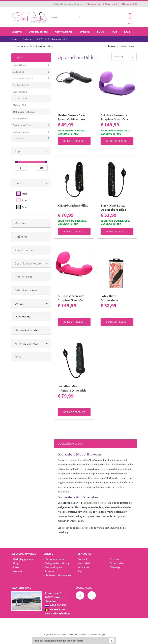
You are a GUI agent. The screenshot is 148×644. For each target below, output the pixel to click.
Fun (115, 32)
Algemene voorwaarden (55, 634)
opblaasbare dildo (79, 460)
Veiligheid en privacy (57, 563)
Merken (18, 571)
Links (16, 567)
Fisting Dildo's (20, 92)
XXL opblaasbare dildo (73, 205)
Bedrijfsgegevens (23, 559)
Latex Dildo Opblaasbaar (109, 298)
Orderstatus (117, 563)
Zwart (25, 207)
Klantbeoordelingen (96, 634)
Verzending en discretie (53, 569)
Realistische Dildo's (23, 125)
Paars (24, 194)
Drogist (85, 32)
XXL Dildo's (18, 139)
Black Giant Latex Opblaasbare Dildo (113, 207)
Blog (16, 563)
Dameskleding (38, 32)
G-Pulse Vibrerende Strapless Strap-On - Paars (114, 117)
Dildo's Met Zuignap (23, 78)
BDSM (101, 32)
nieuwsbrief (84, 528)
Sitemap (115, 567)
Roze (24, 200)
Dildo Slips (18, 72)
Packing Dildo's (21, 118)
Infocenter (84, 567)
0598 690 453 (56, 605)
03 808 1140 (55, 609)
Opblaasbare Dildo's (24, 112)
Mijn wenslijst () (128, 4)
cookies (79, 641)
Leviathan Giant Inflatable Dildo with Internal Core (72, 388)
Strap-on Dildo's (21, 132)
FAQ (80, 571)
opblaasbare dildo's (94, 503)
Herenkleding (64, 32)
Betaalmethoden (55, 559)
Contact (82, 559)
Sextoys (17, 32)
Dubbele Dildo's (21, 85)
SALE (127, 32)
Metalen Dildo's (21, 105)
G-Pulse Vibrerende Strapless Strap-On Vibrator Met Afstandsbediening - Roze (72, 298)
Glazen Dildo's (20, 98)
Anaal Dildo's (20, 65)
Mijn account (110, 4)
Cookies (114, 559)
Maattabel (84, 563)
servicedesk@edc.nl (58, 613)
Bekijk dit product (74, 141)
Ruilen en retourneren (58, 575)
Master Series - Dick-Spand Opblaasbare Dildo (71, 117)
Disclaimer (72, 634)
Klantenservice (92, 4)
